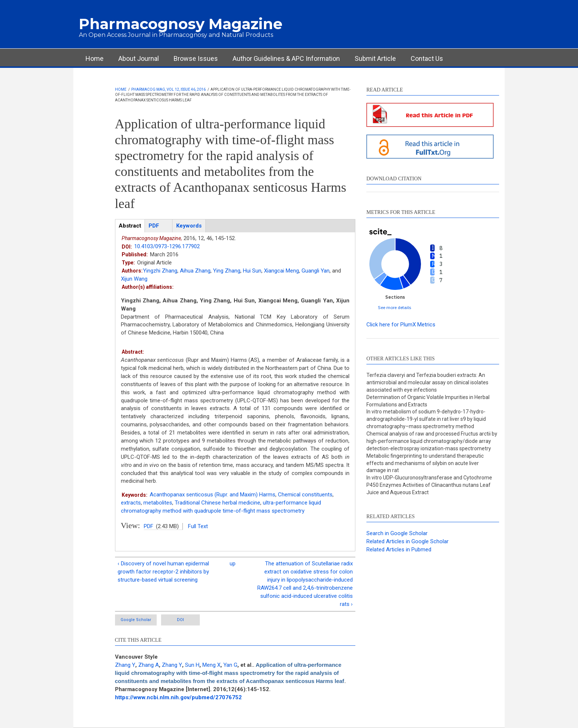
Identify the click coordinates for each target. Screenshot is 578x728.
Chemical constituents (305, 495)
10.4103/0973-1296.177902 (167, 246)
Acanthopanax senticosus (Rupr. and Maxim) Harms (213, 495)
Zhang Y (125, 665)
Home (95, 58)
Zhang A (149, 665)
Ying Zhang (227, 271)
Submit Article (375, 58)
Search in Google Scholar (397, 533)
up (233, 564)
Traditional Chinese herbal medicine (217, 503)
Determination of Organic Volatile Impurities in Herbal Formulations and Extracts (428, 401)
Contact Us (427, 58)
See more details (395, 307)
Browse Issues (196, 58)
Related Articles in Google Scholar (408, 541)
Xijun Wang (134, 279)
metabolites (158, 503)
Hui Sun (252, 271)
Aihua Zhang (195, 271)
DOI (180, 620)
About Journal (139, 58)
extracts (131, 503)
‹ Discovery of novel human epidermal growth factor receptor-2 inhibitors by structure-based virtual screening (163, 572)
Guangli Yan (316, 271)
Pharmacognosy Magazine (181, 24)
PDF (149, 526)
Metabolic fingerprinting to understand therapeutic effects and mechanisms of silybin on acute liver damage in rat (425, 463)
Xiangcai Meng (281, 271)
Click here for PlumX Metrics (401, 325)
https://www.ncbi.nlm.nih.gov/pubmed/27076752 (178, 697)
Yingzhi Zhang (160, 271)
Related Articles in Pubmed (399, 550)
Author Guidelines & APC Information (286, 58)
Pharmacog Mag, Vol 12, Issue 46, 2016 (168, 89)
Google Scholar (136, 620)
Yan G (230, 665)
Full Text (198, 526)
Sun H (192, 665)
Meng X (211, 665)
